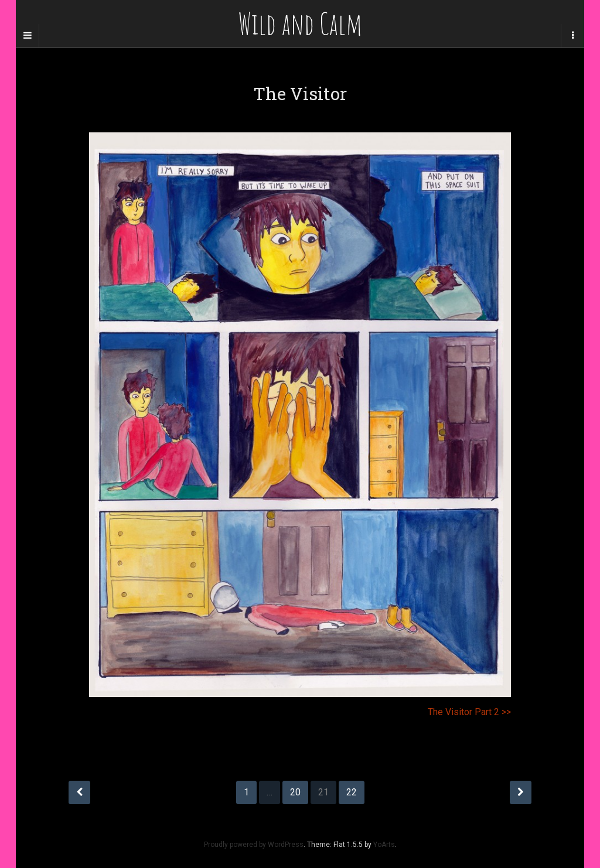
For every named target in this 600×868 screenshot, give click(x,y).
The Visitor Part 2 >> (469, 712)
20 (295, 792)
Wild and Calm (300, 23)
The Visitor (300, 93)
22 (352, 792)
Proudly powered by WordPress (254, 845)
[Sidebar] (28, 36)
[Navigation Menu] (572, 36)
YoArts (384, 845)
